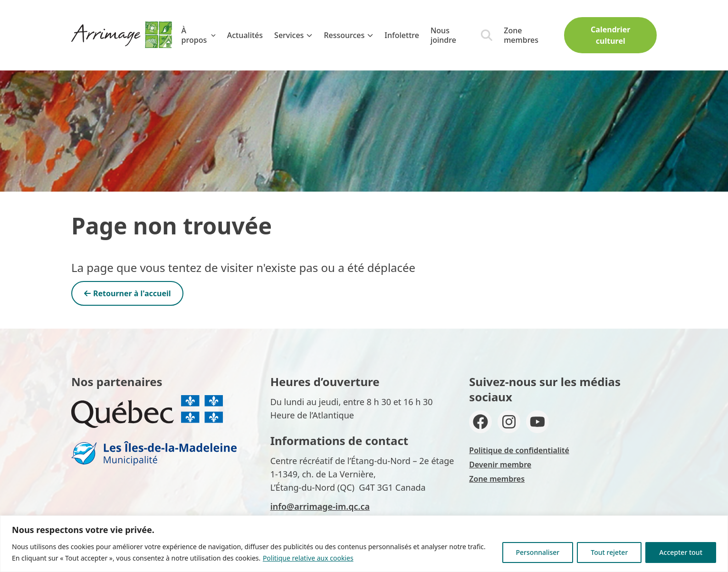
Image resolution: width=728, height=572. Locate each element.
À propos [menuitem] (199, 35)
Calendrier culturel (610, 35)
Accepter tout (681, 552)
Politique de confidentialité (519, 450)
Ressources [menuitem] (348, 35)
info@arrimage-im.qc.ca (320, 506)
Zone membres (521, 35)
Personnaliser (538, 552)
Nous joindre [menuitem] (443, 35)
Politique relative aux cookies (308, 558)
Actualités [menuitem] (245, 35)
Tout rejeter (609, 552)
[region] (364, 544)
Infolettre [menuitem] (402, 35)
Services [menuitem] (293, 35)
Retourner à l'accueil (127, 293)
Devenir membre (500, 465)
